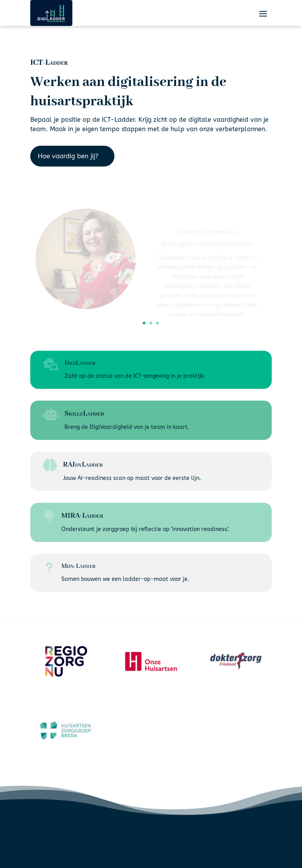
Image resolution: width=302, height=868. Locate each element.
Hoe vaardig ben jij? (68, 156)
